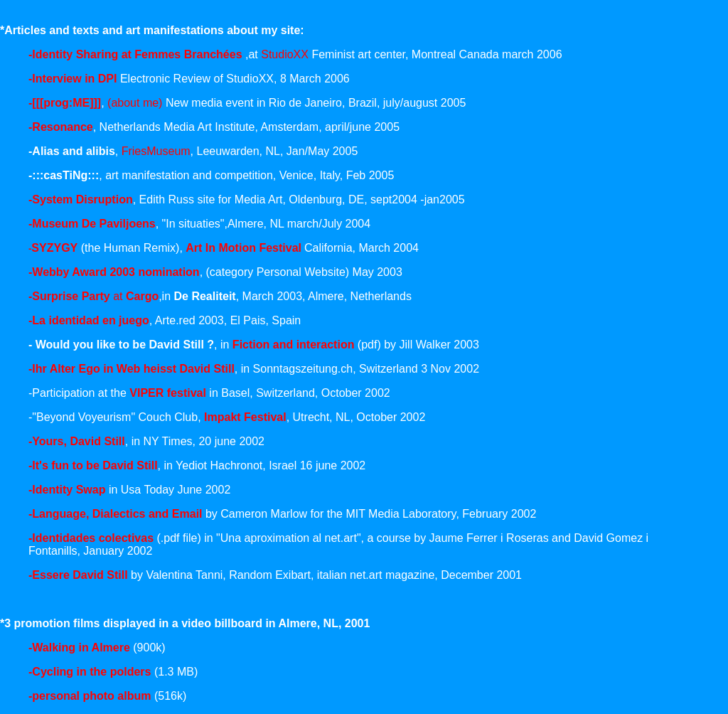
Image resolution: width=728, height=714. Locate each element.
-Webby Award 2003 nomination (114, 272)
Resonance (62, 127)
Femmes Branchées (190, 54)
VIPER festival (168, 393)
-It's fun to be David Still (93, 465)
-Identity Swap (67, 490)
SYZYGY (54, 248)
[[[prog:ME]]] (66, 103)
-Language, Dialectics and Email (116, 514)
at (136, 296)
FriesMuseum (156, 151)
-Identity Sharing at (81, 54)
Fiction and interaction (294, 345)
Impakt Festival (245, 417)
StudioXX (286, 54)
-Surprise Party (71, 296)
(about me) (135, 103)
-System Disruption (81, 199)
